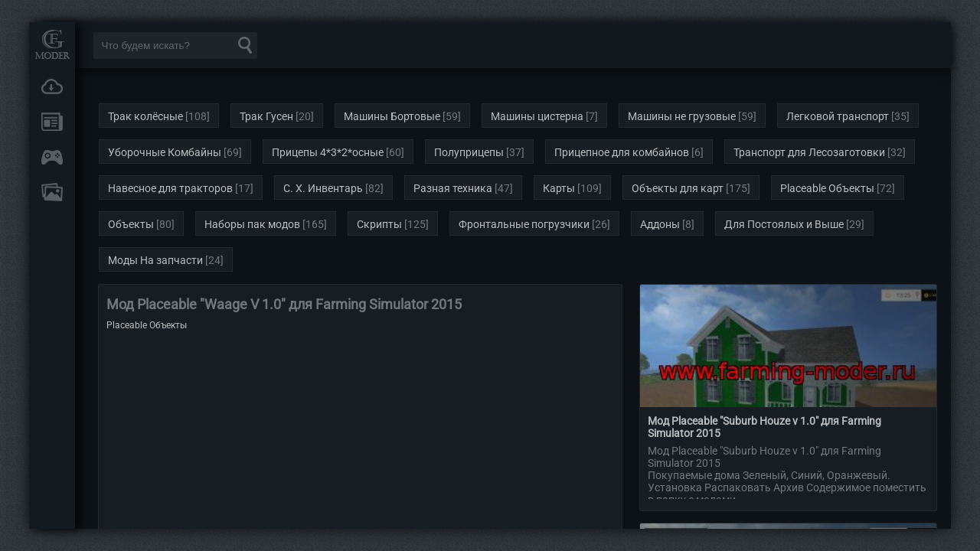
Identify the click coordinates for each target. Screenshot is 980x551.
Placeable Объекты (827, 188)
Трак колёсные (145, 116)
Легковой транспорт (838, 116)
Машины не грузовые (682, 116)
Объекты (131, 224)
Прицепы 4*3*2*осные (328, 152)
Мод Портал (52, 44)
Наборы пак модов (252, 224)
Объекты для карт (678, 188)
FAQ (52, 192)
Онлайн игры (52, 157)
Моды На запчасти (155, 260)
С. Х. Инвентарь (323, 188)
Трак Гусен (266, 116)
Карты (559, 188)
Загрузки (52, 86)
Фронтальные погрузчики (524, 224)
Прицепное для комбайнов (622, 152)
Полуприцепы (469, 152)
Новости (52, 122)
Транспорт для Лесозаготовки (809, 152)
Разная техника (453, 188)
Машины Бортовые (392, 116)
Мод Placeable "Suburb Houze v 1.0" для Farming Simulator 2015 (764, 427)
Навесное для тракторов (170, 188)
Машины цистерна (537, 116)
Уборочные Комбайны (165, 152)
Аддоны (660, 224)
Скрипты (379, 224)
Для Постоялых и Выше (784, 224)
